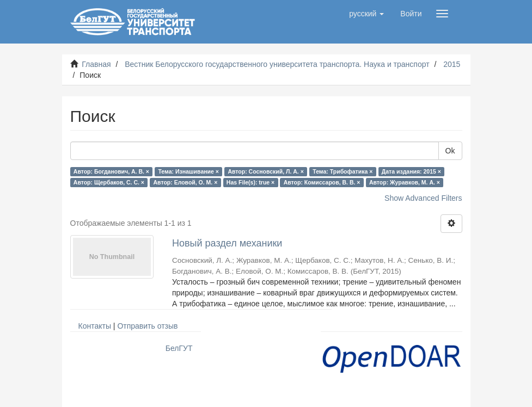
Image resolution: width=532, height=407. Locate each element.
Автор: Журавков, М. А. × (405, 182)
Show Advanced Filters (423, 198)
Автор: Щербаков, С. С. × (109, 182)
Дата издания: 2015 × (411, 171)
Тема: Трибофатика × (343, 171)
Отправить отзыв (147, 326)
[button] (366, 14)
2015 (452, 64)
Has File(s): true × (250, 182)
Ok (450, 151)
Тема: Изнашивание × (188, 171)
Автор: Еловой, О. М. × (186, 182)
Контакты (95, 326)
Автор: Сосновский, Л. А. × (265, 171)
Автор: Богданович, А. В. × (111, 171)
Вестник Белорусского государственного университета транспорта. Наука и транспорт (277, 64)
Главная (96, 64)
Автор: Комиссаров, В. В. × (322, 182)
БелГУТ (179, 348)
